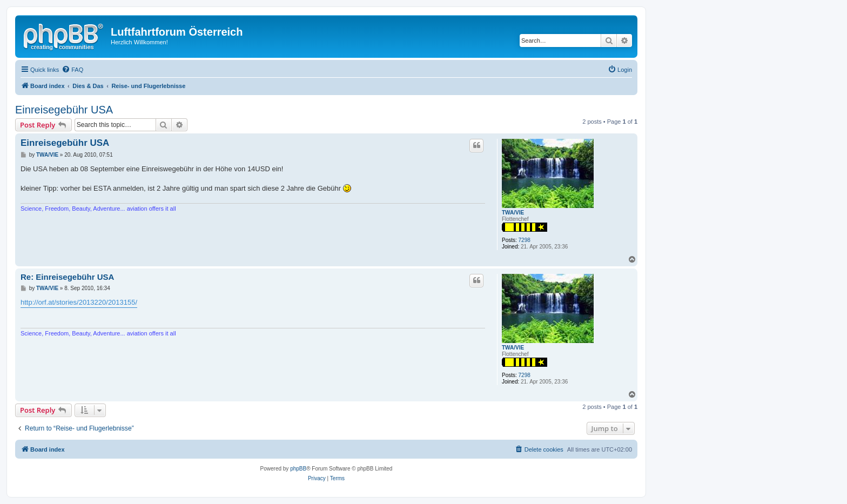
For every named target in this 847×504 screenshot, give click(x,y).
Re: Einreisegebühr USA (67, 277)
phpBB (298, 469)
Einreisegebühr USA (64, 110)
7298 (525, 240)
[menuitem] (72, 70)
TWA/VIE (513, 213)
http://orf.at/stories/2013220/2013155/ (79, 302)
